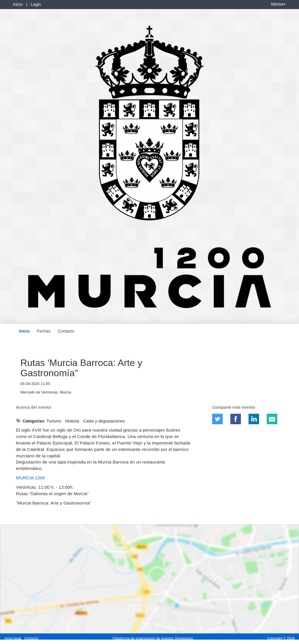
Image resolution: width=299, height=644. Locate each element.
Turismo (54, 421)
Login (36, 4)
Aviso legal (13, 638)
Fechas (44, 331)
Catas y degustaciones (104, 421)
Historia (72, 421)
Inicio (18, 4)
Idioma (278, 4)
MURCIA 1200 (31, 478)
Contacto (66, 331)
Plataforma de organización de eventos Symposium (153, 638)
